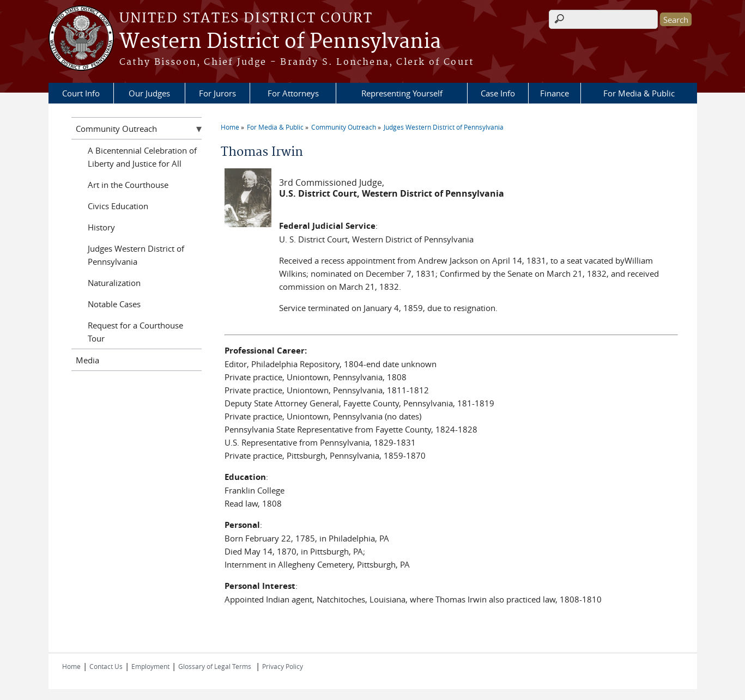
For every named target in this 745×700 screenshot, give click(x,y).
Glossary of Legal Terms (215, 666)
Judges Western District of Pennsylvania (444, 127)
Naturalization (114, 283)
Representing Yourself (402, 93)
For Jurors (217, 93)
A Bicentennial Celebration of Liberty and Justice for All (142, 157)
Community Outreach (344, 127)
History (101, 227)
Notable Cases (114, 304)
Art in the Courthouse (128, 185)
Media (87, 360)
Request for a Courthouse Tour (135, 332)
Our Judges (149, 93)
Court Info (81, 93)
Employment (150, 666)
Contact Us (106, 666)
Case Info (498, 93)
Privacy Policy (283, 666)
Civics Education (118, 206)
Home (230, 127)
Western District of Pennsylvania (280, 42)
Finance (555, 93)
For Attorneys (293, 93)
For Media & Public (639, 93)
